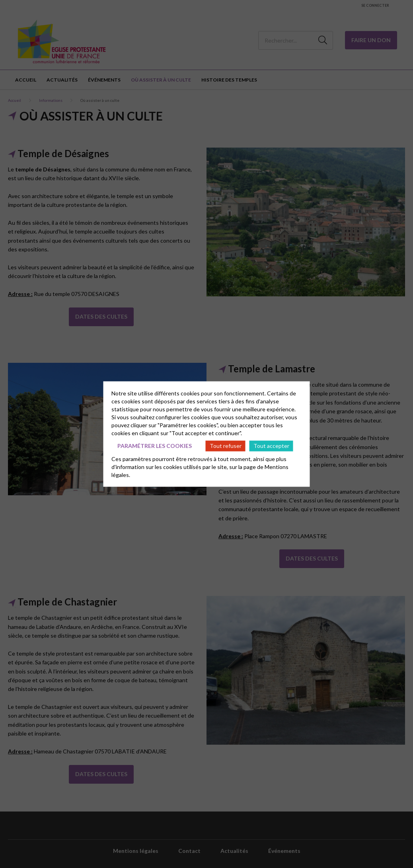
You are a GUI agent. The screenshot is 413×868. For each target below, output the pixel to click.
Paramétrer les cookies (155, 446)
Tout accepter (271, 446)
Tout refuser (226, 446)
